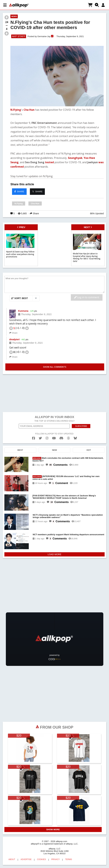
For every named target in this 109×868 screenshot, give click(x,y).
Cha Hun (29, 110)
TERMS (69, 859)
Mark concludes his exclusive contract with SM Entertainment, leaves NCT (68, 459)
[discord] (61, 438)
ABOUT (12, 859)
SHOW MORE (53, 830)
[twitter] (40, 438)
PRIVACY (56, 859)
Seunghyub (75, 158)
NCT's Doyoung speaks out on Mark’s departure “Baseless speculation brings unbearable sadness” (68, 516)
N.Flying (16, 110)
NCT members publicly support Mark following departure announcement (68, 534)
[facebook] (34, 438)
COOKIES (42, 859)
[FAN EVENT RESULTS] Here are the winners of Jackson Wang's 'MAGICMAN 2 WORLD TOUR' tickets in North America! (64, 497)
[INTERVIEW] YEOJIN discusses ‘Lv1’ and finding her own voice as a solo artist (66, 478)
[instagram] (47, 438)
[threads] (68, 438)
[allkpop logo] (19, 5)
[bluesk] (75, 438)
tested (49, 162)
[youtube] (54, 438)
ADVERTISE (26, 859)
